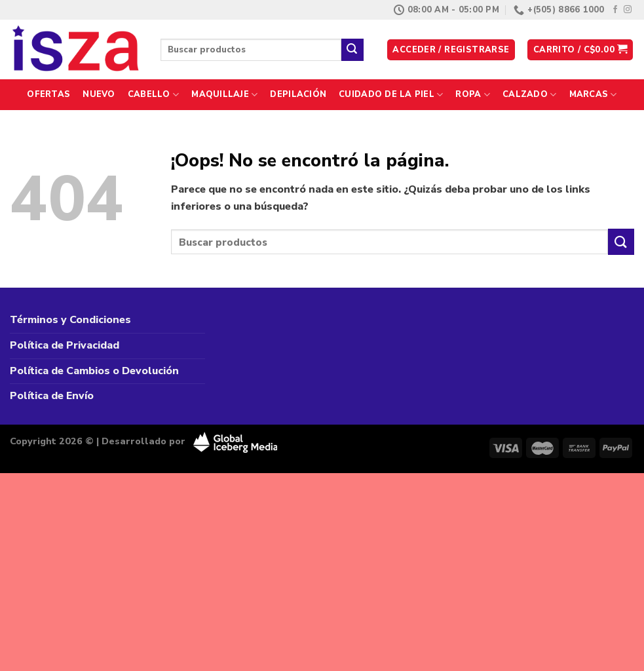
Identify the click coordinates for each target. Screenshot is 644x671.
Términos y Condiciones (70, 320)
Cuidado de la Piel (391, 95)
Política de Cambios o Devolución (94, 371)
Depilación (298, 94)
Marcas (593, 95)
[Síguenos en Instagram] (628, 10)
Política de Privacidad (65, 345)
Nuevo (99, 94)
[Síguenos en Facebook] (615, 10)
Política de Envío (52, 396)
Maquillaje (224, 95)
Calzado (529, 95)
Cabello (153, 95)
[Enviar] (352, 50)
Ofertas (48, 94)
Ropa (472, 95)
